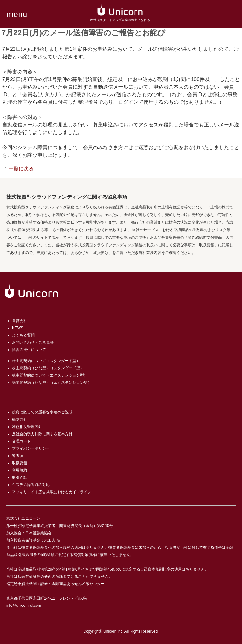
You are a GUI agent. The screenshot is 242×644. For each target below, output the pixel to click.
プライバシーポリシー (31, 448)
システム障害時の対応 (31, 485)
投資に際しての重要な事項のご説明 (42, 412)
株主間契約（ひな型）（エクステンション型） (52, 383)
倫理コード (21, 441)
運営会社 (20, 321)
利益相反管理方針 (27, 427)
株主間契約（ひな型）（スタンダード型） (48, 368)
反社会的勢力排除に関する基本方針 (42, 434)
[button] (15, 14)
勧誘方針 (20, 419)
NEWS (18, 328)
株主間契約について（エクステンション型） (50, 375)
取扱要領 (20, 463)
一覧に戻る (21, 169)
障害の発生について (29, 350)
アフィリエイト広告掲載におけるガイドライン (52, 492)
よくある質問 (23, 335)
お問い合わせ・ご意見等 (33, 342)
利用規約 (20, 470)
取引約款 (20, 477)
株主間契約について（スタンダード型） (46, 361)
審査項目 (20, 456)
